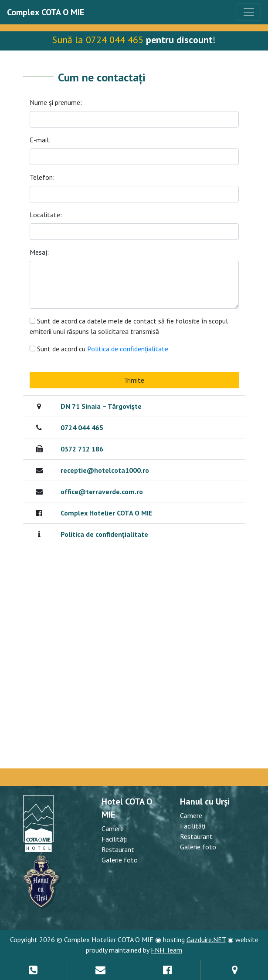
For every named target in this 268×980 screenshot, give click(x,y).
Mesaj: (39, 252)
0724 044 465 (82, 428)
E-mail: (40, 140)
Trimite (134, 380)
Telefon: (42, 177)
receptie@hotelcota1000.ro (105, 470)
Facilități (114, 839)
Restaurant (118, 849)
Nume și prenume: (56, 102)
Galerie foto (120, 860)
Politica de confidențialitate (127, 349)
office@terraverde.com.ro (102, 492)
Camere (113, 828)
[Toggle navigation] (249, 12)
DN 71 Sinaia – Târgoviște (101, 406)
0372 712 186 (82, 449)
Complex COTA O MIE (46, 12)
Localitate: (46, 215)
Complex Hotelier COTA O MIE (106, 513)
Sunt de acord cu (103, 349)
